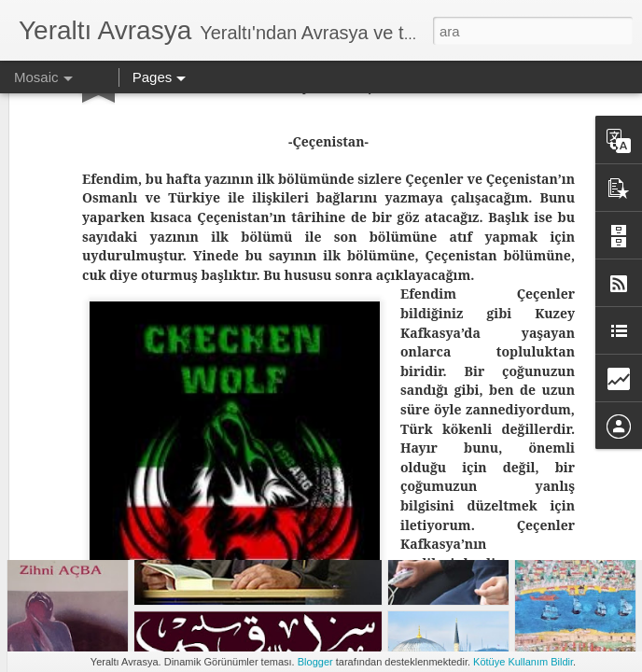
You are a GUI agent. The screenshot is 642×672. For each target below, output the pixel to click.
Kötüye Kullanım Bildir (523, 662)
